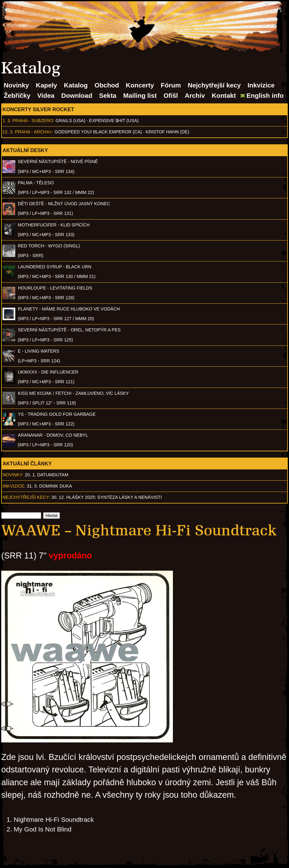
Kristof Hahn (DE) (168, 132)
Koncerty (140, 85)
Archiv (195, 95)
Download (77, 95)
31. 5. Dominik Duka (49, 486)
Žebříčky (17, 95)
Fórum (171, 85)
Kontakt (224, 95)
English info (265, 95)
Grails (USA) (70, 121)
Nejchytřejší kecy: (26, 497)
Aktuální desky (25, 150)
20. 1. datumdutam (47, 475)
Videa (46, 95)
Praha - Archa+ (34, 132)
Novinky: (13, 475)
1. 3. (7, 121)
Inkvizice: (14, 486)
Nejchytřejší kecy (214, 85)
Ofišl (171, 95)
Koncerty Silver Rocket (38, 109)
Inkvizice (261, 85)
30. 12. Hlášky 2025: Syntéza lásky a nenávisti (107, 497)
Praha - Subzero (33, 121)
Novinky (16, 85)
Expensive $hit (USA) (114, 121)
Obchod (107, 85)
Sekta (108, 95)
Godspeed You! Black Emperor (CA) (98, 132)
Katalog (76, 85)
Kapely (47, 85)
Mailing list (140, 95)
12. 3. (8, 132)
